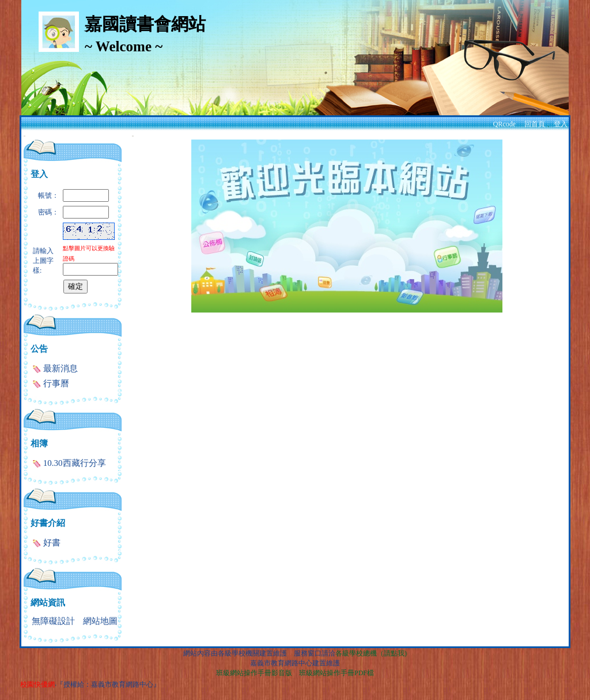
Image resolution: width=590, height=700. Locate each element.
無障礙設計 (53, 621)
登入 (561, 124)
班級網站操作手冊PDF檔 (336, 673)
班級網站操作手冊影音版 (254, 673)
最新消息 (55, 368)
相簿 (39, 443)
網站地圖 (100, 621)
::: (24, 136)
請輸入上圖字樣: (43, 261)
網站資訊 (48, 603)
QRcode (504, 124)
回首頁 (535, 124)
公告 (39, 349)
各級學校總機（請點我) (371, 653)
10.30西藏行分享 (69, 463)
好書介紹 (48, 523)
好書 (46, 543)
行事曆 (51, 383)
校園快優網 (37, 684)
